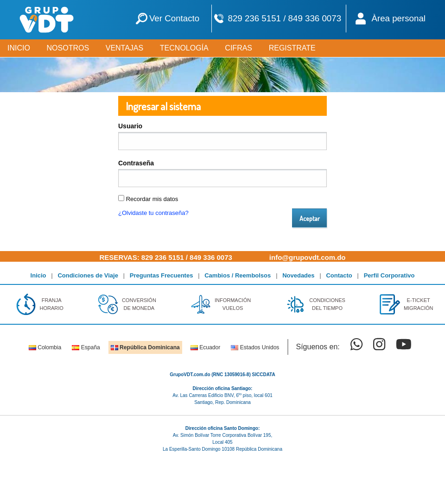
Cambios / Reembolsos (238, 275)
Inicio (38, 275)
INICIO (19, 48)
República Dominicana (145, 347)
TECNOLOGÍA (184, 48)
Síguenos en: (318, 347)
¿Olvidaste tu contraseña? (153, 213)
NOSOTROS (68, 48)
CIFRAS (238, 48)
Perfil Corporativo (389, 275)
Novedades (298, 275)
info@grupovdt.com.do (308, 257)
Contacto (339, 275)
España (86, 347)
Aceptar (310, 218)
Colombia (45, 347)
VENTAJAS (125, 48)
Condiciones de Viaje (88, 275)
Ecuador (205, 347)
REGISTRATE (292, 48)
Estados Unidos (255, 347)
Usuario (130, 126)
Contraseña (136, 163)
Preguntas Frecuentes (162, 275)
